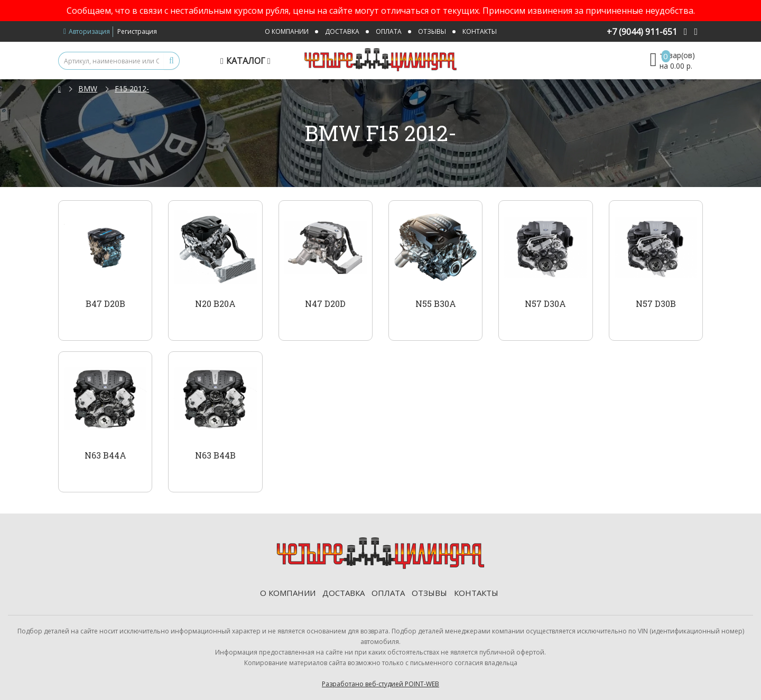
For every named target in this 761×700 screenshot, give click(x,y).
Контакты (480, 31)
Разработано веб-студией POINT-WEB (380, 684)
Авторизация (87, 31)
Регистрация (137, 31)
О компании (287, 31)
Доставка (342, 31)
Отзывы (432, 31)
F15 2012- (132, 88)
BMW (88, 88)
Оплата (389, 31)
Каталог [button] (247, 61)
